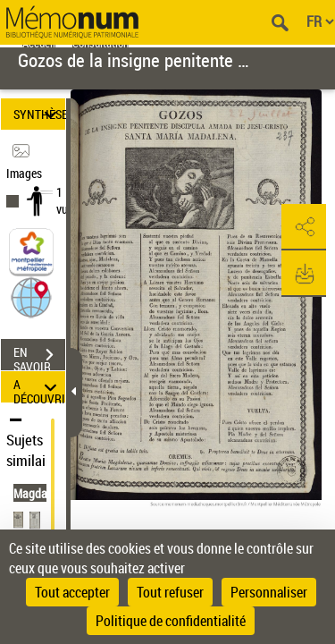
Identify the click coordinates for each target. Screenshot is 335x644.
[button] (31, 297)
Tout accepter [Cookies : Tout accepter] (72, 592)
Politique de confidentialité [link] (171, 621)
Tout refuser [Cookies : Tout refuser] (170, 592)
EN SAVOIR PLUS (39, 357)
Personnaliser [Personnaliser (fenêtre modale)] (269, 592)
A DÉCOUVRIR (39, 387)
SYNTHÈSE (39, 114)
